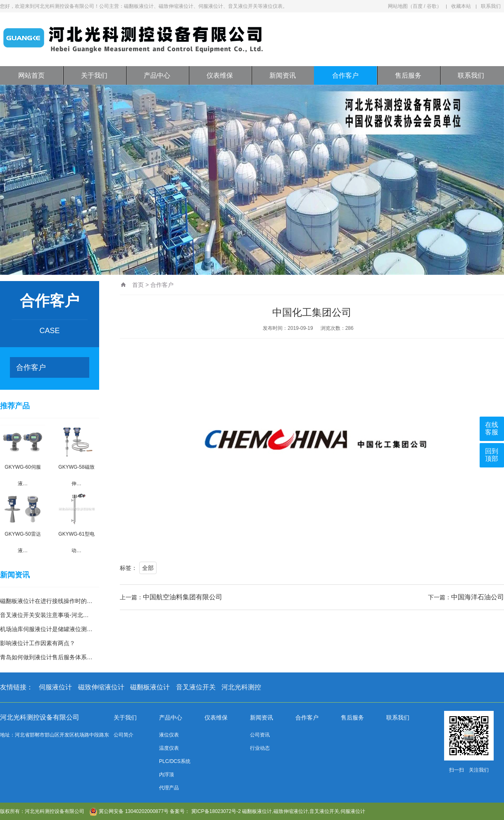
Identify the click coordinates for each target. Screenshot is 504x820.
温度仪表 (169, 748)
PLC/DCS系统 (175, 761)
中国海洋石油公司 (478, 597)
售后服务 (408, 75)
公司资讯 (260, 735)
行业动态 (260, 748)
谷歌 (432, 6)
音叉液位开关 (196, 687)
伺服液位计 (55, 687)
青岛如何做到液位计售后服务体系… (46, 657)
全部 (148, 568)
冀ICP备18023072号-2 (216, 811)
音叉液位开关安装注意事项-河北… (44, 615)
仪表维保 (220, 75)
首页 (138, 285)
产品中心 (157, 75)
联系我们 (491, 6)
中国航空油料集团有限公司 (183, 597)
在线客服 (492, 428)
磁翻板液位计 (150, 687)
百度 (418, 6)
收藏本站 (461, 6)
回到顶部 (492, 455)
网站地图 (398, 6)
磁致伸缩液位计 (101, 687)
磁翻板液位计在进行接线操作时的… (46, 601)
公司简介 (124, 735)
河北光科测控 (241, 687)
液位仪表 (169, 735)
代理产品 (169, 788)
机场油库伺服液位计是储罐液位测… (46, 629)
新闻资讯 (283, 75)
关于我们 (94, 75)
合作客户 (345, 75)
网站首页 (31, 75)
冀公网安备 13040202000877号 (129, 811)
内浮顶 (166, 775)
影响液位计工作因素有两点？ (38, 643)
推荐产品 (15, 406)
